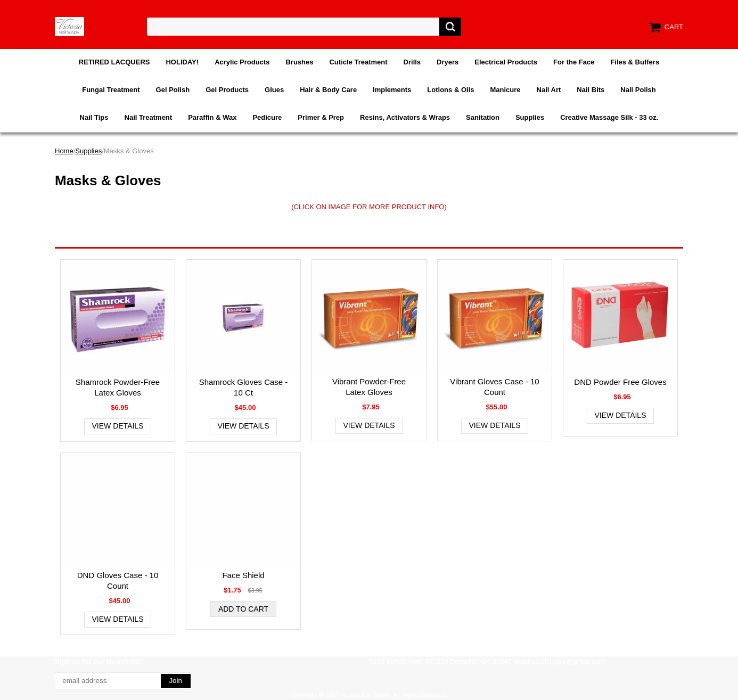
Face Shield (243, 575)
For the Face (574, 62)
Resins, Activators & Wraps (405, 117)
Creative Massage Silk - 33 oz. (609, 117)
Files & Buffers (635, 62)
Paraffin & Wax (212, 117)
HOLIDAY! (182, 62)
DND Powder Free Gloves (620, 382)
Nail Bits (591, 90)
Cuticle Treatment (358, 62)
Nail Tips (94, 117)
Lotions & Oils (450, 90)
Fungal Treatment (111, 90)
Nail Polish (638, 90)
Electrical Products (506, 62)
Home (64, 151)
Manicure (505, 90)
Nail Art (549, 90)
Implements (392, 90)
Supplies (530, 117)
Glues (274, 90)
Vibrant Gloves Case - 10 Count (494, 387)
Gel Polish (173, 90)
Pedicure (267, 117)
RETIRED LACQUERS (114, 62)
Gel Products (227, 90)
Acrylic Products (242, 62)
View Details (118, 426)
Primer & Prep (321, 117)
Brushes (299, 62)
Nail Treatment (149, 117)
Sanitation (483, 117)
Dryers (448, 62)
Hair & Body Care (328, 90)
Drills (412, 62)
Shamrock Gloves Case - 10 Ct (244, 387)
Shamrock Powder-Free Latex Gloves (118, 387)
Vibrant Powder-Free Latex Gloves (369, 387)
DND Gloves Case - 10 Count (118, 580)
